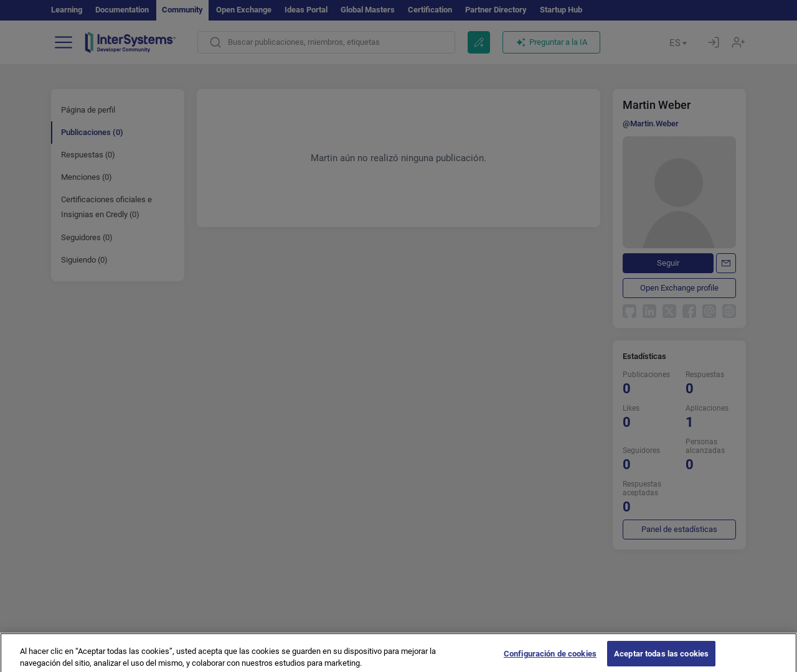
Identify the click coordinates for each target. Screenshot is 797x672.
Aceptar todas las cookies (661, 659)
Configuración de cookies (550, 659)
